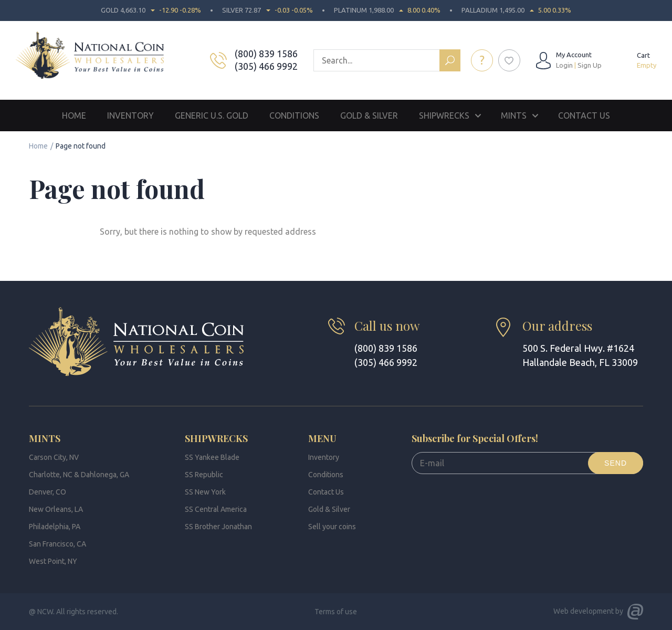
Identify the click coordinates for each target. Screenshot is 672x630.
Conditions (294, 115)
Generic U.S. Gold (212, 115)
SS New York (205, 492)
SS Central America (216, 509)
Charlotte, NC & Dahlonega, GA (79, 475)
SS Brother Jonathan (218, 527)
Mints (514, 115)
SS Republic (204, 475)
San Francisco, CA (57, 544)
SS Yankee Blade (212, 457)
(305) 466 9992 (267, 66)
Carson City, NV (54, 457)
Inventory (130, 115)
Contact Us (584, 115)
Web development (584, 611)
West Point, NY (53, 561)
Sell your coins (332, 527)
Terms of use (336, 612)
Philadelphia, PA (55, 527)
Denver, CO (48, 492)
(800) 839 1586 (267, 54)
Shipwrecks (444, 115)
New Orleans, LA (56, 509)
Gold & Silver (369, 115)
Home (74, 115)
